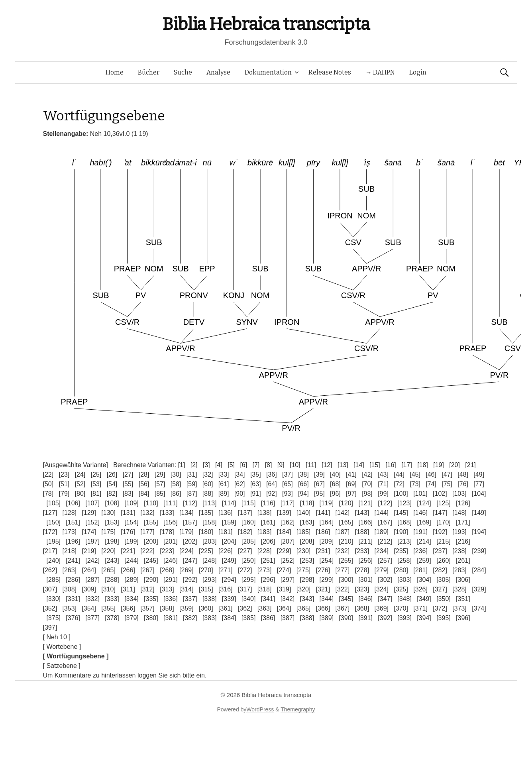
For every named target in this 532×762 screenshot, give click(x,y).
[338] (210, 599)
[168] (404, 522)
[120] (346, 503)
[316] (226, 589)
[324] (381, 589)
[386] (268, 618)
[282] (440, 570)
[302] (385, 580)
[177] (147, 532)
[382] (190, 618)
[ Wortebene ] (62, 647)
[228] (265, 551)
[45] (415, 474)
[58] (176, 484)
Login (418, 72)
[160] (249, 522)
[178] (167, 532)
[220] (108, 551)
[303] (404, 580)
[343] (307, 599)
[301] (365, 580)
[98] (367, 494)
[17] (407, 465)
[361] (226, 608)
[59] (192, 484)
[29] (160, 474)
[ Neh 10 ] (57, 637)
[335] (151, 599)
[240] (53, 561)
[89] (224, 494)
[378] (112, 618)
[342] (288, 599)
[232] (343, 551)
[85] (160, 494)
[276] (323, 570)
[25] (96, 474)
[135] (206, 513)
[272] (245, 570)
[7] (256, 465)
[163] (307, 522)
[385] (249, 618)
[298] (307, 580)
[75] (447, 484)
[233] (362, 551)
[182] (245, 532)
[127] (50, 513)
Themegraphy (298, 709)
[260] (444, 561)
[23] (64, 474)
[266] (128, 570)
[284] (479, 570)
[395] (444, 618)
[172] (50, 532)
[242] (92, 561)
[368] (362, 608)
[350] (444, 599)
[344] (327, 599)
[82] (112, 494)
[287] (92, 580)
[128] (69, 513)
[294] (229, 580)
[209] (327, 541)
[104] (479, 494)
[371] (420, 608)
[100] (401, 494)
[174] (89, 532)
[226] (226, 551)
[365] (304, 608)
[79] (64, 494)
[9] (281, 465)
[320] (304, 589)
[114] (229, 503)
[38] (303, 474)
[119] (327, 503)
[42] (367, 474)
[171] (463, 522)
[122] (385, 503)
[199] (132, 541)
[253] (307, 561)
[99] (383, 494)
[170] (444, 522)
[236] (420, 551)
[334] (132, 599)
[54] (112, 484)
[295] (249, 580)
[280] (401, 570)
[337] (190, 599)
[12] (327, 465)
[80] (80, 494)
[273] (265, 570)
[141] (323, 513)
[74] (431, 484)
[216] (463, 541)
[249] (229, 561)
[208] (307, 541)
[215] (444, 541)
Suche (183, 72)
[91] (256, 494)
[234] (381, 551)
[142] (343, 513)
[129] (89, 513)
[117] (288, 503)
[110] (151, 503)
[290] (151, 580)
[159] (229, 522)
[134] (186, 513)
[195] (53, 541)
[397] (50, 627)
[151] (73, 522)
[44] (399, 474)
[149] (479, 513)
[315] (206, 589)
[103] (459, 494)
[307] (50, 589)
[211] (365, 541)
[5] (231, 465)
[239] (479, 551)
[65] (288, 484)
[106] (73, 503)
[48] (463, 474)
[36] (272, 474)
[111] (171, 503)
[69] (351, 484)
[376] (73, 618)
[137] (245, 513)
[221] (128, 551)
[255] (346, 561)
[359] (186, 608)
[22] (48, 474)
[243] (112, 561)
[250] (249, 561)
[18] (423, 465)
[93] (288, 494)
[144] (381, 513)
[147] (440, 513)
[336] (171, 599)
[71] (383, 484)
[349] (424, 599)
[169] (424, 522)
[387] (288, 618)
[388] (307, 618)
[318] (265, 589)
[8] (269, 465)
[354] (89, 608)
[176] (128, 532)
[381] (171, 618)
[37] (288, 474)
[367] (343, 608)
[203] (210, 541)
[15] (375, 465)
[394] (424, 618)
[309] (89, 589)
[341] (268, 599)
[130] (108, 513)
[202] (190, 541)
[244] (132, 561)
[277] (343, 570)
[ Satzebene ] (62, 666)
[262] (50, 570)
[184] (284, 532)
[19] (439, 465)
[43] (383, 474)
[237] (440, 551)
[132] (147, 513)
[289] (132, 580)
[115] (249, 503)
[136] (226, 513)
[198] (112, 541)
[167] (385, 522)
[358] (167, 608)
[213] (404, 541)
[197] (92, 541)
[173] (69, 532)
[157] (190, 522)
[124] (424, 503)
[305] (444, 580)
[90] (240, 494)
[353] (69, 608)
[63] (256, 484)
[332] (92, 599)
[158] (210, 522)
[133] (167, 513)
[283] (459, 570)
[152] (92, 522)
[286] (73, 580)
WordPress (260, 709)
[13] (343, 465)
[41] (351, 474)
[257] (385, 561)
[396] (463, 618)
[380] (151, 618)
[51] (64, 484)
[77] (479, 484)
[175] (108, 532)
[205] (249, 541)
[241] (73, 561)
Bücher (149, 72)
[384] (229, 618)
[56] (144, 484)
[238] (459, 551)
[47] (447, 474)
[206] (268, 541)
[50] (48, 484)
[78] (48, 494)
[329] (479, 589)
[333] (112, 599)
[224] (186, 551)
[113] (210, 503)
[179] (186, 532)
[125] (444, 503)
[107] (92, 503)
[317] (245, 589)
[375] (53, 618)
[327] (440, 589)
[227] (245, 551)
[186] (323, 532)
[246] (171, 561)
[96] (335, 494)
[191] (420, 532)
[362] (245, 608)
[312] (147, 589)
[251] (268, 561)
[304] (424, 580)
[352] (50, 608)
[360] (206, 608)
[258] (404, 561)
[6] (243, 465)
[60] (208, 484)
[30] (176, 474)
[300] (346, 580)
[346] (365, 599)
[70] (367, 484)
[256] (365, 561)
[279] (381, 570)
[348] (404, 599)
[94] (303, 494)
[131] (128, 513)
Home (115, 72)
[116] (268, 503)
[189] (381, 532)
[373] (459, 608)
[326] (420, 589)
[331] (73, 599)
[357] (147, 608)
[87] (192, 494)
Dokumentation (268, 72)
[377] (92, 618)
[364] (284, 608)
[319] (284, 589)
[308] (69, 589)
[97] (351, 494)
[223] (167, 551)
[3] (206, 465)
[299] (327, 580)
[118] (307, 503)
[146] (420, 513)
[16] (391, 465)
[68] (335, 484)
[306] (463, 580)
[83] (128, 494)
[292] (190, 580)
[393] (404, 618)
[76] (463, 484)
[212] (385, 541)
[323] (362, 589)
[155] (151, 522)
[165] (346, 522)
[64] (272, 484)
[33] (224, 474)
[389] (327, 618)
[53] (96, 484)
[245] (151, 561)
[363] (265, 608)
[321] (323, 589)
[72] (399, 484)
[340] (249, 599)
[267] (147, 570)
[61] (224, 484)
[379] (132, 618)
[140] (304, 513)
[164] (327, 522)
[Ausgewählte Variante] (76, 465)
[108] (112, 503)
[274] (284, 570)
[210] (346, 541)
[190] (401, 532)
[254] (327, 561)
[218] (69, 551)
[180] (206, 532)
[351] (463, 599)
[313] (167, 589)
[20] (454, 465)
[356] (128, 608)
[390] (346, 618)
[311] (128, 589)
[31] (192, 474)
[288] (112, 580)
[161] (268, 522)
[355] (108, 608)
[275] (304, 570)
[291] (171, 580)
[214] (424, 541)
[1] (182, 465)
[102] (440, 494)
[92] (272, 494)
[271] (226, 570)
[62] (240, 484)
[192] (440, 532)
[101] (420, 494)
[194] (479, 532)
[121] (365, 503)
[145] (401, 513)
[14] (359, 465)
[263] (69, 570)
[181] (226, 532)
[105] (53, 503)
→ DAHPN (380, 72)
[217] (50, 551)
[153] (112, 522)
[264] (89, 570)
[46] (431, 474)
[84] (144, 494)
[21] (470, 465)
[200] (151, 541)
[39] (319, 474)
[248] (210, 561)
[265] (108, 570)
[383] (210, 618)
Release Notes (330, 72)
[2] (194, 465)
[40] (335, 474)
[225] (206, 551)
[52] (80, 484)
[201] (171, 541)
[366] (323, 608)
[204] (229, 541)
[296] (268, 580)
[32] (208, 474)
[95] (319, 494)
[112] (190, 503)
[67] (319, 484)
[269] (186, 570)
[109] (132, 503)
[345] (346, 599)
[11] (311, 465)
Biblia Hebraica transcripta (266, 24)
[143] (362, 513)
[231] (323, 551)
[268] (167, 570)
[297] (288, 580)
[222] (147, 551)
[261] (463, 561)
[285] (53, 580)
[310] (108, 589)
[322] (343, 589)
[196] (73, 541)
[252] (288, 561)
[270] (206, 570)
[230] (304, 551)
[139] (284, 513)
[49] (479, 474)
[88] (208, 494)
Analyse (218, 72)
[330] (53, 599)
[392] (385, 618)
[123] (404, 503)
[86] (176, 494)
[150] (53, 522)
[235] (401, 551)
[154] (132, 522)
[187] (343, 532)
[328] (459, 589)
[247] (190, 561)
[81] (96, 494)
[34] (240, 474)
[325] (401, 589)
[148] (459, 513)
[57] (160, 484)
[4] (219, 465)
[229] (284, 551)
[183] (265, 532)
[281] (420, 570)
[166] (365, 522)
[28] (144, 474)
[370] (401, 608)
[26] (112, 474)
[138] (265, 513)
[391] (365, 618)
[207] (288, 541)
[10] (295, 465)
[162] (288, 522)
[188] (362, 532)
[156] (171, 522)
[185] (304, 532)
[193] (459, 532)
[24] (80, 474)
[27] (128, 474)
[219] (89, 551)
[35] (256, 474)
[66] (303, 484)
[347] (385, 599)
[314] (186, 589)
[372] (440, 608)
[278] (362, 570)
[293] (210, 580)
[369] (381, 608)
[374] (479, 608)
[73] (415, 484)
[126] (463, 503)
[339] (229, 599)
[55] (128, 484)
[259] (424, 561)
